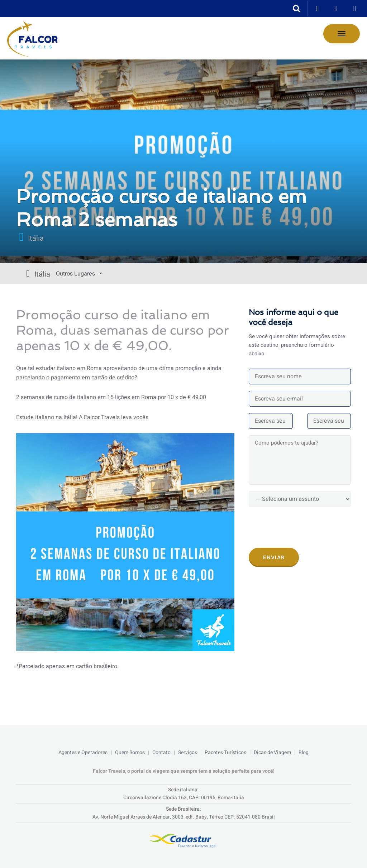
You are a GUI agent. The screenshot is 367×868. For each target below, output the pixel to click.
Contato (161, 752)
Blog (304, 752)
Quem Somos (130, 752)
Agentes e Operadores (83, 752)
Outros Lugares (42, 274)
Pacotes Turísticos (225, 752)
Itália (36, 238)
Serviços (188, 752)
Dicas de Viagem (272, 752)
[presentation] (303, 527)
